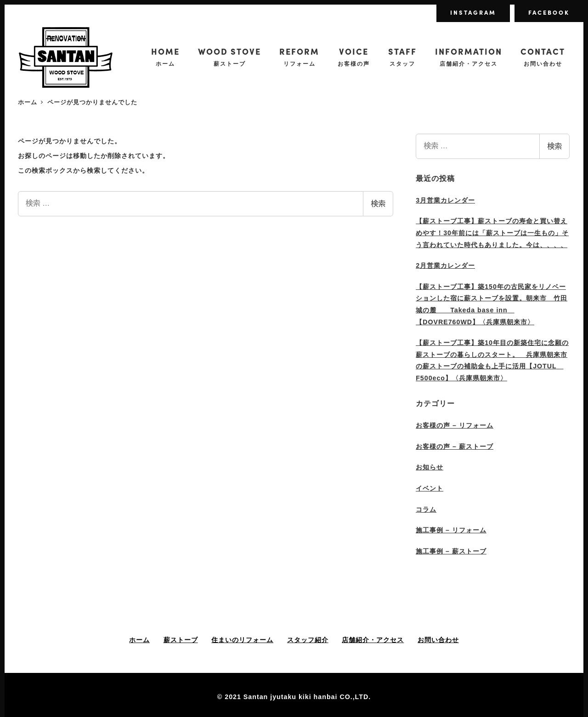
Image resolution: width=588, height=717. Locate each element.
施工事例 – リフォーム (451, 530)
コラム (426, 509)
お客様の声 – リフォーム (455, 425)
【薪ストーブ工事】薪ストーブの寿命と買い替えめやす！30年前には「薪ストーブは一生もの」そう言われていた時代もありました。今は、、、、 (492, 233)
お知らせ (430, 467)
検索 (378, 204)
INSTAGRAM (473, 12)
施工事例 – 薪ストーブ (451, 551)
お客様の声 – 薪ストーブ (455, 446)
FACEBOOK (549, 12)
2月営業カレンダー (445, 265)
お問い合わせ (438, 640)
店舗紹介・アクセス (373, 640)
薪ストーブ (181, 640)
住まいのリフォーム (242, 640)
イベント (430, 488)
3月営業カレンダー (445, 200)
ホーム (139, 640)
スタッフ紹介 (308, 640)
